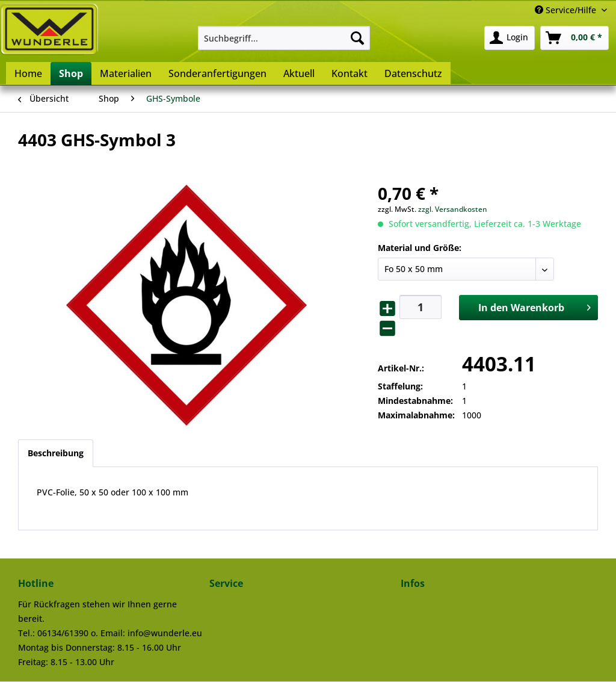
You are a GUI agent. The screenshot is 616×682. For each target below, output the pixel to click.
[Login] (510, 38)
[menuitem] (284, 38)
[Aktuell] (299, 73)
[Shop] (71, 73)
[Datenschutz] (413, 73)
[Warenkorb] (574, 38)
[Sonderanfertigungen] (217, 73)
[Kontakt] (350, 73)
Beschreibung (56, 453)
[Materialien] (126, 73)
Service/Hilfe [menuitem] (567, 10)
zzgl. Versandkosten (453, 209)
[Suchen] (357, 38)
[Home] (28, 73)
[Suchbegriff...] (284, 38)
